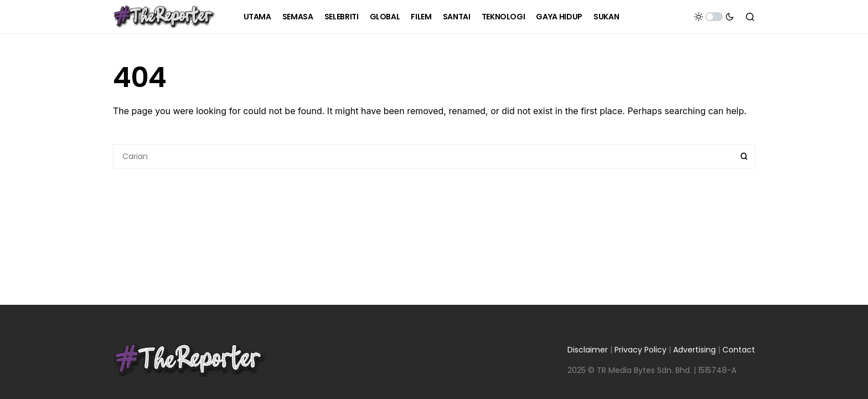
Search (744, 156)
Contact (739, 350)
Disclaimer (588, 350)
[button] (714, 17)
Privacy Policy (640, 350)
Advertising (694, 350)
